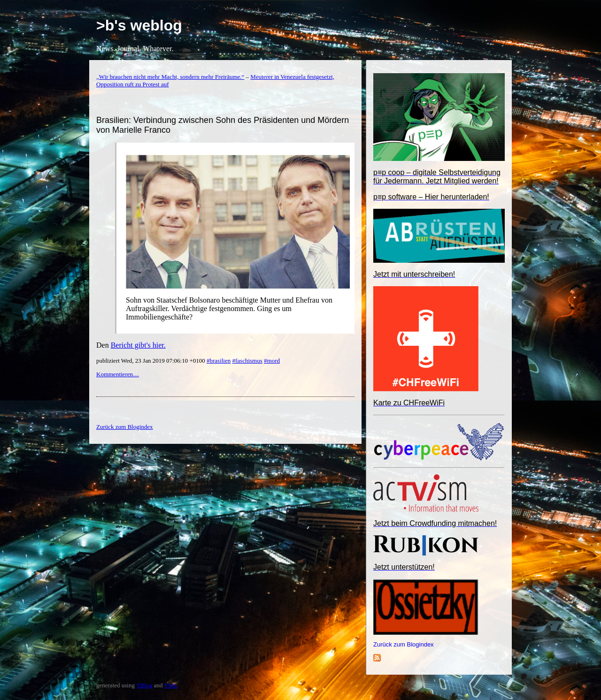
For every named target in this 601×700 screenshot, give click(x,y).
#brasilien (219, 361)
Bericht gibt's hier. (138, 345)
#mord (272, 361)
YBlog (144, 685)
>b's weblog (139, 25)
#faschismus (247, 361)
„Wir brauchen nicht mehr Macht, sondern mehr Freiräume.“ (170, 77)
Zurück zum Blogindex (404, 644)
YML (171, 685)
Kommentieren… (118, 374)
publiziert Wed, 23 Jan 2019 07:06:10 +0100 (151, 361)
